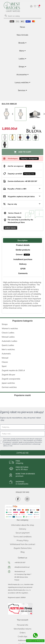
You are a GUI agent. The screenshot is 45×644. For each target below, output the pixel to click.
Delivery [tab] (23, 264)
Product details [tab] (23, 245)
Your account (23, 620)
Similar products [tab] (23, 250)
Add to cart (23, 152)
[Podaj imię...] (22, 427)
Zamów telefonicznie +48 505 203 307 (22, 181)
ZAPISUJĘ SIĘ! (22, 453)
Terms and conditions (22, 537)
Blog (23, 552)
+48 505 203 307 (20, 562)
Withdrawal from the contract (22, 544)
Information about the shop (23, 525)
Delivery (23, 529)
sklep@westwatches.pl (22, 567)
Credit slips (22, 636)
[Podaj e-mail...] (22, 434)
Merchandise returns (23, 629)
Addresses (23, 640)
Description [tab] (23, 240)
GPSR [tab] (23, 269)
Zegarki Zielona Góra (23, 548)
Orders (23, 633)
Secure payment (23, 533)
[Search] (22, 16)
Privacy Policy (23, 540)
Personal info (22, 625)
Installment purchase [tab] (23, 259)
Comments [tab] (23, 273)
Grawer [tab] (23, 254)
